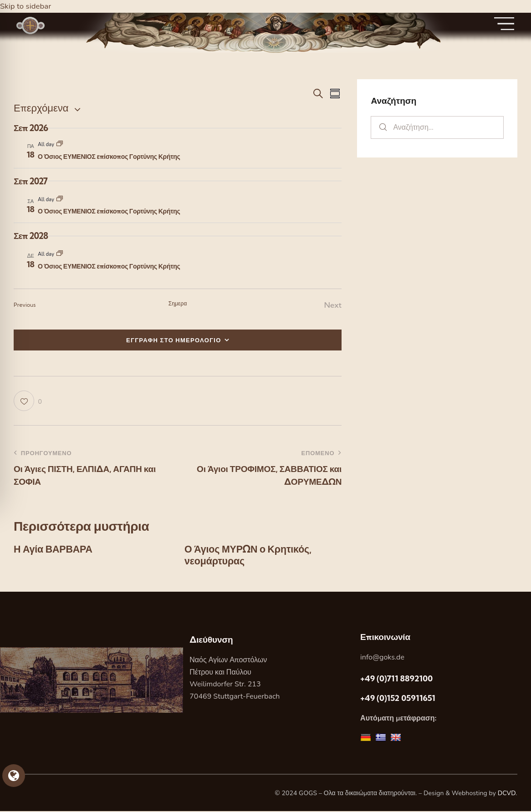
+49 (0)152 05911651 (398, 699)
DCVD (507, 794)
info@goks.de (382, 658)
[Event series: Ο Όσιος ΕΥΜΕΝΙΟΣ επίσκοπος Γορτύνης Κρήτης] (60, 145)
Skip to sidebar (26, 6)
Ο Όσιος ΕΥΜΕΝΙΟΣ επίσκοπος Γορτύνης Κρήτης (109, 157)
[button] (28, 401)
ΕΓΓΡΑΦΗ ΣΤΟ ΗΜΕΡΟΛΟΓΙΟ (174, 340)
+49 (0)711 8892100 (396, 679)
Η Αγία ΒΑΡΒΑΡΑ (54, 549)
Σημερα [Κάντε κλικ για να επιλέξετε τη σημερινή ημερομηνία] (178, 303)
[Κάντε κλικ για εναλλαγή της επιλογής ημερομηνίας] (41, 108)
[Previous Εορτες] (25, 305)
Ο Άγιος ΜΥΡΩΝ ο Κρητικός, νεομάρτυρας (250, 556)
